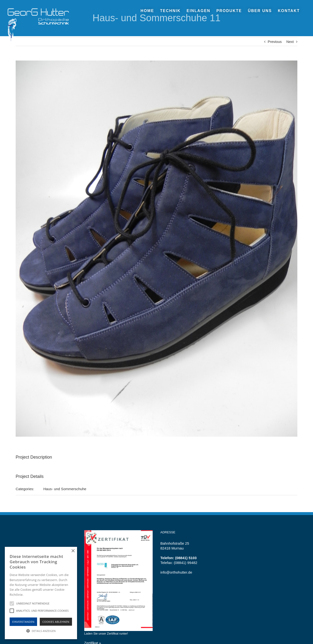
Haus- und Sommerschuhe (65, 489)
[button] (41, 631)
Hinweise (30, 595)
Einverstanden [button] (23, 622)
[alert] (41, 593)
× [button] (73, 551)
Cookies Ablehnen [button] (56, 622)
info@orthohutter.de (176, 572)
